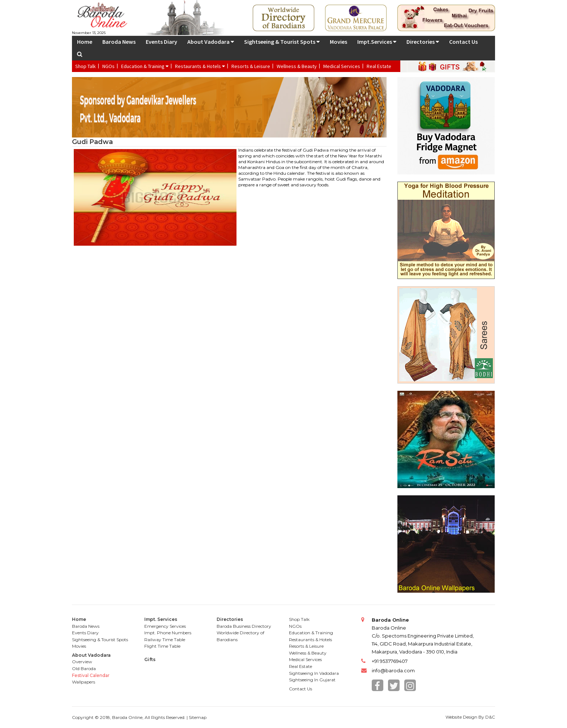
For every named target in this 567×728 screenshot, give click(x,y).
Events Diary (161, 42)
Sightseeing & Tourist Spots (282, 42)
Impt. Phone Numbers (168, 633)
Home (85, 42)
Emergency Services (165, 626)
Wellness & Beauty (297, 66)
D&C (490, 717)
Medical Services (342, 66)
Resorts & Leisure (251, 66)
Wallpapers (84, 682)
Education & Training (145, 66)
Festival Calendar (91, 675)
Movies (338, 42)
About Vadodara (211, 42)
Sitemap (198, 717)
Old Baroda (84, 668)
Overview (82, 662)
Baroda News (119, 42)
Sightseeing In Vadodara (314, 673)
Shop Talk (86, 66)
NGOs (108, 66)
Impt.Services (377, 42)
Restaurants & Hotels (200, 66)
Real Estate (379, 66)
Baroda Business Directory (244, 626)
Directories (423, 42)
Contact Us (463, 42)
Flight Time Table (162, 646)
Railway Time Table (165, 640)
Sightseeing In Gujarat (312, 680)
